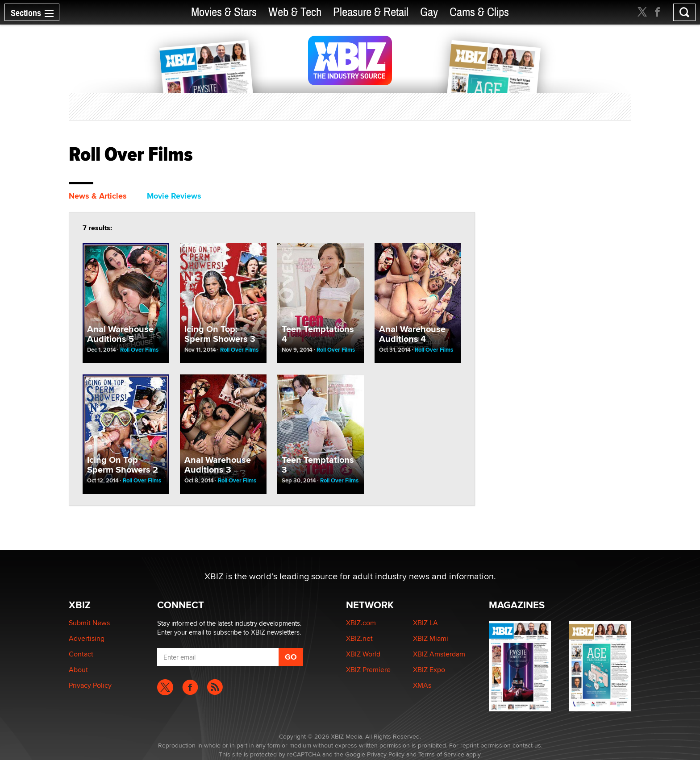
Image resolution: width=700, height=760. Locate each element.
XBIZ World (363, 654)
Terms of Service (441, 754)
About (78, 670)
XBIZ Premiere (368, 670)
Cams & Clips (479, 12)
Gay (429, 12)
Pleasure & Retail (371, 12)
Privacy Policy (90, 685)
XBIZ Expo (429, 670)
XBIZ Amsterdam (439, 654)
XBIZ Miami (431, 638)
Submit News (89, 623)
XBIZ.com (361, 623)
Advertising (87, 638)
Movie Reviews (174, 196)
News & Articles (98, 196)
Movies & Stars (224, 12)
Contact (81, 654)
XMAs (422, 685)
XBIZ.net (359, 638)
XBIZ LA (425, 623)
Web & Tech (295, 12)
